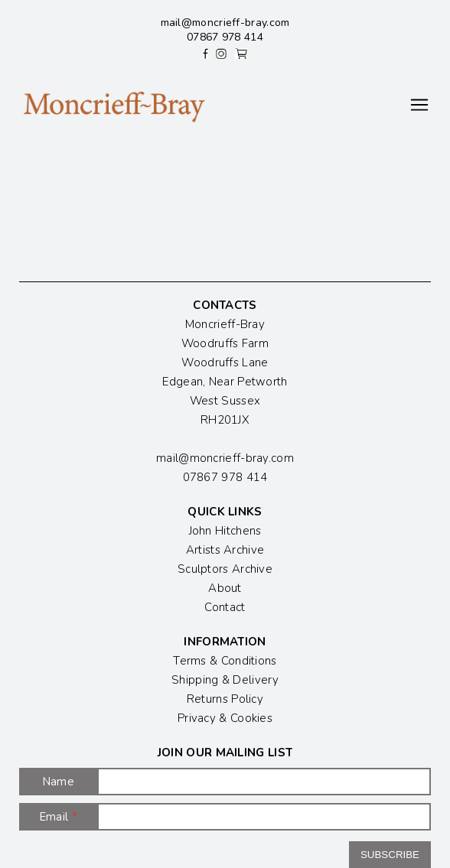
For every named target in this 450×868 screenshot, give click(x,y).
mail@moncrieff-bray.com (225, 23)
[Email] (264, 817)
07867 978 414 (225, 37)
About (225, 588)
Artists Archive (225, 550)
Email (58, 817)
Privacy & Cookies (225, 718)
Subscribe (390, 855)
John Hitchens (225, 531)
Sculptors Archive (225, 569)
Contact (225, 607)
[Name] (264, 782)
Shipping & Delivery (225, 680)
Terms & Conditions (225, 661)
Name (58, 782)
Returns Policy (225, 699)
